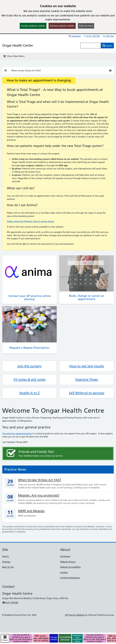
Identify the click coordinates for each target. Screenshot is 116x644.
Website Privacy (68, 562)
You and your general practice (17, 433)
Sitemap (6, 562)
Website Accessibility (70, 567)
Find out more (86, 26)
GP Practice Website (75, 615)
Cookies (64, 572)
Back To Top (8, 567)
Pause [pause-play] (5, 640)
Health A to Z (29, 393)
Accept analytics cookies (33, 26)
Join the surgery (29, 366)
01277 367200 (92, 36)
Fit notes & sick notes (30, 379)
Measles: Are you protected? (39, 495)
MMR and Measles (31, 511)
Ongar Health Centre (17, 45)
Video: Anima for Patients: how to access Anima (30, 221)
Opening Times (86, 379)
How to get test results (87, 366)
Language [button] (74, 36)
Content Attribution (70, 578)
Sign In (5, 556)
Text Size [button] (108, 36)
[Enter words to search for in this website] (91, 46)
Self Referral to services (87, 393)
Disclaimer (65, 556)
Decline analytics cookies (62, 26)
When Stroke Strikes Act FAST (26, 71)
